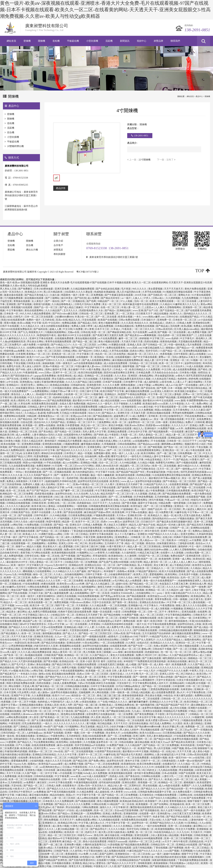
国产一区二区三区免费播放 (159, 506)
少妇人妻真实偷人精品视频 (165, 835)
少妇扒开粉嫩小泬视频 (121, 727)
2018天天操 (141, 295)
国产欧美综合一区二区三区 (16, 708)
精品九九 (138, 428)
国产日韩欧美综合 (146, 469)
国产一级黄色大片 (64, 475)
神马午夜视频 (156, 500)
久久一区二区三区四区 (85, 345)
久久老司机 (125, 441)
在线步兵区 (143, 643)
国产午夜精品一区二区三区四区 (180, 481)
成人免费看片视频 (197, 332)
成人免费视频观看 (30, 487)
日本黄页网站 (200, 618)
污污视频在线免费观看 (85, 664)
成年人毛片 (205, 385)
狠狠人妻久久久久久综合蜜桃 (192, 605)
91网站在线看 (99, 804)
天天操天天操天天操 (11, 689)
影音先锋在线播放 (33, 689)
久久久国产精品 (196, 664)
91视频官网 (199, 717)
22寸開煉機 (145, 160)
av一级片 (127, 298)
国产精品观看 (45, 810)
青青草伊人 (174, 612)
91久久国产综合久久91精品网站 (93, 699)
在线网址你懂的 (35, 348)
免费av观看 (104, 456)
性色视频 (90, 683)
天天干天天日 (121, 723)
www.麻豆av (115, 522)
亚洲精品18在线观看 (187, 845)
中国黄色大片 (101, 866)
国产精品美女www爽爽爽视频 (141, 335)
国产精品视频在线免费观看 (177, 494)
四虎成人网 (155, 494)
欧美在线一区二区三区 (121, 559)
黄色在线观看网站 (34, 310)
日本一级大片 (65, 407)
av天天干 (167, 841)
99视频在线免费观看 (166, 795)
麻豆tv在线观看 (65, 745)
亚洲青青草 (55, 841)
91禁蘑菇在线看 (118, 345)
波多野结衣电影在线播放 (149, 481)
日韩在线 (86, 332)
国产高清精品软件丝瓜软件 (14, 519)
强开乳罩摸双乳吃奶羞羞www (196, 472)
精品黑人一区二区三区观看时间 (21, 568)
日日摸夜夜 (47, 525)
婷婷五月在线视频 (67, 596)
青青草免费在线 (163, 599)
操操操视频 (49, 363)
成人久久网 (72, 702)
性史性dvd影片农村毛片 (70, 540)
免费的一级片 (34, 320)
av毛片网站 (118, 581)
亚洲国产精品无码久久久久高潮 (167, 823)
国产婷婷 (99, 435)
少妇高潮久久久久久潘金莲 (79, 292)
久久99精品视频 (128, 463)
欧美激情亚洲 (21, 509)
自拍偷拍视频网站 (74, 574)
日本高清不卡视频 (189, 574)
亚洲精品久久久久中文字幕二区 (166, 702)
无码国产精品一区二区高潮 (70, 460)
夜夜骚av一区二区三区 (41, 751)
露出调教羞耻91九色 (202, 705)
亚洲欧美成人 (106, 705)
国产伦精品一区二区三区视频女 (53, 531)
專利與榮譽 (59, 254)
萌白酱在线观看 (89, 478)
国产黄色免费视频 (144, 714)
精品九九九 (75, 320)
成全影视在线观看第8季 (70, 469)
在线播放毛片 (170, 764)
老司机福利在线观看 (110, 782)
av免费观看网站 (41, 391)
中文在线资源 (7, 469)
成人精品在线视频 (110, 401)
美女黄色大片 (50, 546)
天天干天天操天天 (174, 289)
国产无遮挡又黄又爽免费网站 (133, 866)
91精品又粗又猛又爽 (148, 553)
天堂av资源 (35, 739)
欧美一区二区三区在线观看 (23, 779)
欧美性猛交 (137, 506)
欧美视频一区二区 (96, 671)
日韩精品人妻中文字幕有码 (42, 407)
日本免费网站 (63, 348)
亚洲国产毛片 (91, 428)
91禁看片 (194, 460)
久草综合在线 (89, 599)
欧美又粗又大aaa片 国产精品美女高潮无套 (173, 742)
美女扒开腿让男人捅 (173, 727)
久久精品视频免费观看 (83, 289)
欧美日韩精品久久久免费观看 (145, 369)
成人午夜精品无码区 (180, 565)
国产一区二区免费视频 (121, 497)
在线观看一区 (110, 779)
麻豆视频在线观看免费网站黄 (128, 360)
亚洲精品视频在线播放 (31, 705)
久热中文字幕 (98, 711)
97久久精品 (206, 317)
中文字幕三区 (157, 338)
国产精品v (110, 310)
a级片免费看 (30, 345)
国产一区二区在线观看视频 (79, 751)
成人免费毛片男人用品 (119, 627)
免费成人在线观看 (203, 326)
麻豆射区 (42, 782)
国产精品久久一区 (127, 748)
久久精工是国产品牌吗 (102, 854)
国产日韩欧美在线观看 (146, 630)
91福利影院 (44, 345)
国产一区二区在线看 (106, 317)
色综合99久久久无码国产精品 (50, 422)
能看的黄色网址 (105, 537)
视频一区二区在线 (50, 556)
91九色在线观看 (202, 851)
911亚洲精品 (191, 823)
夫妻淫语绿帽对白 (46, 596)
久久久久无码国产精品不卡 (38, 475)
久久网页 (131, 643)
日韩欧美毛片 (201, 615)
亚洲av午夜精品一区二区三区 (59, 366)
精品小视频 (141, 689)
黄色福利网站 (14, 410)
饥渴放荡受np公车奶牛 (110, 621)
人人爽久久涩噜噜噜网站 (168, 307)
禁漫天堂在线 (192, 776)
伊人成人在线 (78, 680)
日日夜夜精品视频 (172, 733)
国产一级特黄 (140, 677)
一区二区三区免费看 (73, 581)
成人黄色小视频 (61, 826)
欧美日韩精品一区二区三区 (151, 587)
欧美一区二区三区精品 (197, 848)
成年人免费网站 (74, 537)
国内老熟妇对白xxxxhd (164, 519)
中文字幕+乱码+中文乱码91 (46, 323)
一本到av (18, 472)
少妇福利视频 (37, 761)
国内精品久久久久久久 (196, 314)
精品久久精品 (133, 789)
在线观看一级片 (148, 814)
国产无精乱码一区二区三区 (163, 295)
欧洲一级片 (143, 621)
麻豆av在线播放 (198, 354)
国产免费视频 (177, 848)
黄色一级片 (118, 453)
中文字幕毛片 (187, 338)
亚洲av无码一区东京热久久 (93, 786)
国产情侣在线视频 (135, 590)
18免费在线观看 (9, 478)
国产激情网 (124, 487)
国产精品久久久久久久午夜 (62, 789)
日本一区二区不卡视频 (24, 702)
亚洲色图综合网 (30, 649)
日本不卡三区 (102, 329)
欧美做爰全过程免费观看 (98, 581)
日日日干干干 (190, 441)
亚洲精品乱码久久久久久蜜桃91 (91, 559)
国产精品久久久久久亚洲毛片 (24, 627)
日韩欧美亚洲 (39, 503)
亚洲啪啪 (87, 866)
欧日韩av (164, 655)
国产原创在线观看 (73, 512)
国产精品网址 (84, 556)
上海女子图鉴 (144, 385)
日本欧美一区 (11, 314)
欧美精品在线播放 (60, 385)
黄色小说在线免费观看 (95, 841)
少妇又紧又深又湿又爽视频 (187, 814)
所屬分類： (133, 124)
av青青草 (100, 553)
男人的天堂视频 (162, 748)
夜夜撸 (60, 425)
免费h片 (190, 422)
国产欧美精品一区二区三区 (55, 717)
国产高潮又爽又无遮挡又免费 (108, 335)
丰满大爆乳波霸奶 (184, 696)
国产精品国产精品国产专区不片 (173, 705)
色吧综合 (203, 373)
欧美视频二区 (134, 708)
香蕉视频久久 (53, 714)
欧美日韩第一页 (159, 621)
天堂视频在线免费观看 (190, 342)
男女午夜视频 (41, 857)
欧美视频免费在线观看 (116, 531)
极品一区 (153, 512)
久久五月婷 (64, 509)
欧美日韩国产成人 (201, 491)
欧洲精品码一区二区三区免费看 (17, 494)
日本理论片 (70, 453)
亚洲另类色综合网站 (108, 640)
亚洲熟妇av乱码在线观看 (31, 699)
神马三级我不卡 (143, 578)
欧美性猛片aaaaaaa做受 (51, 764)
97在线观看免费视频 (185, 736)
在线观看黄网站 (66, 506)
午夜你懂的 (138, 491)
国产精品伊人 (95, 571)
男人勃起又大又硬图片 (116, 525)
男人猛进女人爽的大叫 (195, 509)
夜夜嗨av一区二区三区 (38, 354)
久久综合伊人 (178, 366)
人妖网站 (88, 708)
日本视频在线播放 (62, 388)
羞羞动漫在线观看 (14, 295)
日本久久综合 (21, 522)
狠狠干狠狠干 (195, 801)
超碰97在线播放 (172, 854)
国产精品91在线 (162, 739)
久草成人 (116, 329)
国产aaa (187, 456)
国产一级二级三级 (167, 453)
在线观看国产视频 (196, 497)
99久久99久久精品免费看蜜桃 (35, 314)
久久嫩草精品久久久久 (16, 338)
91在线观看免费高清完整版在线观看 (172, 475)
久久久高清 (127, 323)
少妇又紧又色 (196, 599)
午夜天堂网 (90, 537)
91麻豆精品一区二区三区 (188, 637)
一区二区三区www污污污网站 (79, 466)
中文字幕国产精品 (33, 640)
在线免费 (23, 758)
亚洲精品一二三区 (38, 841)
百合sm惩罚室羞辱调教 (127, 810)
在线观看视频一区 (21, 543)
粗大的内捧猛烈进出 (84, 472)
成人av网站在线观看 (88, 798)
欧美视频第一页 (145, 804)
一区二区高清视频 (117, 605)
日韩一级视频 (180, 599)
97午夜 (57, 711)
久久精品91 (166, 304)
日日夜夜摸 (50, 640)
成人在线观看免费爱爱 (164, 692)
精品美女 (11, 612)
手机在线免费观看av (196, 416)
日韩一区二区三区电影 (198, 686)
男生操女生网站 (36, 342)
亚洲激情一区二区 (193, 307)
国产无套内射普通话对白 (82, 860)
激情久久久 (106, 807)
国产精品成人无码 (88, 323)
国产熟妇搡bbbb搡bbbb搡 (148, 727)
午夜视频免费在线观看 (114, 388)
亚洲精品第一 (78, 814)
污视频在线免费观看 (192, 720)
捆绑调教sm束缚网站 (172, 444)
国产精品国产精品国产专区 (131, 472)
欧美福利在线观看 (126, 475)
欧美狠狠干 (151, 801)
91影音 (117, 612)
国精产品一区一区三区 (46, 307)
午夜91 (4, 475)
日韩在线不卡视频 (162, 649)
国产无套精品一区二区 (172, 310)
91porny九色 (11, 574)
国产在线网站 (162, 804)
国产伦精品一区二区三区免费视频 (161, 745)
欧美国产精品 (145, 748)
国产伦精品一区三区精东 (68, 432)
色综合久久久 (142, 323)
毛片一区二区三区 (149, 674)
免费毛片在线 (14, 366)
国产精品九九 (25, 742)
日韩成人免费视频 (93, 525)
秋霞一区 (81, 550)
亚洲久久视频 (80, 689)
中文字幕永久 (151, 605)
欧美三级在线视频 (110, 798)
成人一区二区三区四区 (152, 615)
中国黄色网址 (58, 736)
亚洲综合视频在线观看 (159, 413)
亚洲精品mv (43, 736)
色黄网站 (53, 543)
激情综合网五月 (78, 447)
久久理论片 (35, 801)
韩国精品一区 (158, 751)
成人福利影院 (151, 382)
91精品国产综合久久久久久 (83, 758)
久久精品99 (173, 590)
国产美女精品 (46, 432)
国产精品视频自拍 (103, 416)
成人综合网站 (49, 484)
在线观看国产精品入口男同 (18, 456)
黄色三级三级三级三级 (109, 696)
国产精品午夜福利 (114, 460)
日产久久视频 (23, 745)
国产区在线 (13, 379)
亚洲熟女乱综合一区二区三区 (100, 565)
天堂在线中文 (124, 683)
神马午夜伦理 (152, 531)
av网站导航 (17, 525)
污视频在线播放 (124, 519)
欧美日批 (88, 487)
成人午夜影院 (112, 435)
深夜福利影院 (21, 739)
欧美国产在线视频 (108, 320)
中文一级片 (195, 546)
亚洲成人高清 (135, 345)
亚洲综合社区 (52, 671)
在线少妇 (168, 537)
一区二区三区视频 (67, 438)
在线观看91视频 (159, 758)
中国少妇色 (173, 472)
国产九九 (23, 332)
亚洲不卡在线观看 (41, 512)
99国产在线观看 (187, 773)
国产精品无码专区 (111, 298)
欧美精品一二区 (30, 767)
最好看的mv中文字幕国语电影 (64, 838)
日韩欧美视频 (201, 835)
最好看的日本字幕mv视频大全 (165, 478)
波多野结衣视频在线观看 (155, 708)
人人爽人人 (28, 394)
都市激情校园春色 (178, 621)
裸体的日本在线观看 (52, 453)
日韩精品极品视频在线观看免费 (176, 630)
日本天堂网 (10, 692)
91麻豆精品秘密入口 (154, 348)
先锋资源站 (187, 689)
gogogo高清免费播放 (46, 376)
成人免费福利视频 (14, 556)
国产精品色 (182, 460)
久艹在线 (103, 702)
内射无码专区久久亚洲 (46, 646)
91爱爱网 (11, 742)
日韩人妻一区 (184, 531)
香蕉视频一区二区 (148, 782)
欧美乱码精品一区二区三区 (46, 668)
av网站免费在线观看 (17, 717)
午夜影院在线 (80, 767)
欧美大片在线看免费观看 (173, 571)
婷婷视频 (91, 640)
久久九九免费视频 (202, 786)
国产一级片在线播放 (195, 810)
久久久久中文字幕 (67, 755)
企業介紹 (58, 241)
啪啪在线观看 (75, 708)
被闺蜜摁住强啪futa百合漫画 (55, 649)
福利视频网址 (89, 587)
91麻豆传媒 (163, 528)
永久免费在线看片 (183, 792)
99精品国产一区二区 (108, 301)
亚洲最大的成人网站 (107, 441)
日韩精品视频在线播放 (77, 686)
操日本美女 (67, 298)
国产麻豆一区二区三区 (123, 699)
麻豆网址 (22, 612)
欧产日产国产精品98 (38, 491)
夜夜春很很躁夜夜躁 (133, 696)
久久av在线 (206, 646)
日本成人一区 (121, 369)
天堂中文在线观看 (81, 519)
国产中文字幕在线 (29, 537)
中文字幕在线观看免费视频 (162, 624)
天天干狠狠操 (121, 404)
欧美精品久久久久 (126, 469)
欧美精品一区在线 (104, 357)
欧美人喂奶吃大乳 (21, 401)
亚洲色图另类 (94, 385)
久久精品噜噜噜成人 (63, 304)
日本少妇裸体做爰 (44, 289)
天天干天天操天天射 (22, 637)
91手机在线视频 (53, 463)
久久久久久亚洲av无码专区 (113, 478)
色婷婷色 (183, 379)
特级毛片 (196, 500)
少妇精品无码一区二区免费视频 (81, 562)
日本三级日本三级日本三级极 (90, 546)
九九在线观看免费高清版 (22, 466)
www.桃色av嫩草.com (154, 317)
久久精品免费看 (85, 792)
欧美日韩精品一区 (21, 720)
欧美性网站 (171, 574)
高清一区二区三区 (104, 810)
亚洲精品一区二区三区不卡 (81, 422)
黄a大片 (181, 692)
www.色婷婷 (172, 338)
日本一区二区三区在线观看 (39, 317)
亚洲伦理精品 (177, 422)
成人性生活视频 (178, 708)
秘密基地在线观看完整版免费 (27, 618)
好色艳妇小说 (87, 857)
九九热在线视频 (30, 460)
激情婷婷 (183, 546)
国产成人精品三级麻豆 (72, 307)
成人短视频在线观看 (115, 851)
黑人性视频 (89, 652)
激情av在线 (45, 674)
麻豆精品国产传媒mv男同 (98, 512)
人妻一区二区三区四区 (64, 798)
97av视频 (13, 671)
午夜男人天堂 (197, 671)
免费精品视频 (69, 323)
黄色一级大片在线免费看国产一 (160, 581)
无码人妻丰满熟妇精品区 (160, 736)
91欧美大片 (19, 789)
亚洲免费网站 (94, 814)
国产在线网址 (118, 708)
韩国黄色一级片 (70, 295)
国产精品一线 (61, 525)
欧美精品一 (97, 848)
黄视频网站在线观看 (121, 428)
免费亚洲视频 (62, 602)
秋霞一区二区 (99, 332)
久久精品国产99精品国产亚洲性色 (50, 860)
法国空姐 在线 (115, 661)
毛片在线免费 (140, 332)
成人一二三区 (39, 835)
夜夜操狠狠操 (161, 863)
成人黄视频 (201, 779)
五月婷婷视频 (162, 497)
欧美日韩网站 (149, 453)
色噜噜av (122, 571)
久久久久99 (125, 447)
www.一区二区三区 (60, 748)
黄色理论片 (50, 689)
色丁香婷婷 (58, 807)
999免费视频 (25, 574)
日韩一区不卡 (69, 779)
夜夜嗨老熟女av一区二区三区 (54, 416)
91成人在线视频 (195, 366)
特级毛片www (85, 835)
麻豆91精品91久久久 (189, 466)
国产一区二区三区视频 (185, 649)
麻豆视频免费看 (51, 739)
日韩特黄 (200, 422)
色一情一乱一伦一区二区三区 (176, 652)
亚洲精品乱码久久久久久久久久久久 (81, 500)
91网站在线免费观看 (38, 587)
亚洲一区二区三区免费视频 (179, 838)
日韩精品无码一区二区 (163, 845)
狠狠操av (171, 348)
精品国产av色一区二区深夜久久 (40, 621)
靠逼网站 (16, 767)
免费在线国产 (178, 556)
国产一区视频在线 (203, 730)
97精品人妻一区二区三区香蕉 (91, 677)
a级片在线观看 (37, 522)
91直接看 (89, 419)
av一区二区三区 (94, 460)
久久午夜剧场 (177, 404)
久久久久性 (71, 658)
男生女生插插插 (143, 519)
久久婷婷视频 (173, 298)
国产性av (90, 764)
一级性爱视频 (179, 503)
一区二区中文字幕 (48, 773)
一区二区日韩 (68, 503)
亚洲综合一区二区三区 (186, 506)
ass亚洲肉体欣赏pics (51, 767)
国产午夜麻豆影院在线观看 (119, 295)
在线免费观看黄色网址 (149, 450)
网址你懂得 (15, 686)
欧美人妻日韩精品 (194, 723)
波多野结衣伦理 (115, 761)
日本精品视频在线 (125, 326)
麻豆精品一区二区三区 (107, 419)
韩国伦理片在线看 (144, 599)
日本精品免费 (143, 373)
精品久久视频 (34, 546)
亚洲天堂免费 (62, 289)
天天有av (121, 515)
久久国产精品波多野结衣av (184, 655)
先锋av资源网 (161, 646)
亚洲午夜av (51, 509)
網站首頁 (190, 96)
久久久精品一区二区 (189, 764)
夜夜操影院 (72, 854)
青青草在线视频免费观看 (59, 342)
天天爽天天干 (37, 481)
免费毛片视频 (69, 668)
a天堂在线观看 (42, 658)
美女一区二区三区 (112, 304)
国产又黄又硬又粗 (80, 848)
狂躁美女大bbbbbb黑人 (123, 593)
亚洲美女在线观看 (153, 711)
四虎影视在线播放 (45, 494)
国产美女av (100, 450)
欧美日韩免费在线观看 (149, 764)
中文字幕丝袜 (92, 307)
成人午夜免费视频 (155, 491)
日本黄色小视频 (188, 373)
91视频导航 (97, 394)
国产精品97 (60, 810)
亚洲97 (65, 447)
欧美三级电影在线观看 (77, 720)
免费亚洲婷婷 (44, 466)
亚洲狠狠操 (203, 829)
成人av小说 (172, 385)
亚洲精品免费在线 (202, 475)
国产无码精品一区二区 (52, 537)
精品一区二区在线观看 (148, 699)
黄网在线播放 (128, 385)
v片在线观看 (65, 773)
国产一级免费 (199, 587)
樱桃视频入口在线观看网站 (37, 571)
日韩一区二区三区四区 (97, 674)
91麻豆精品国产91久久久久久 (186, 593)
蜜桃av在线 (79, 388)
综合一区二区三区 (109, 463)
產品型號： (133, 128)
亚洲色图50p (164, 814)
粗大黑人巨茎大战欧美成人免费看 (192, 515)
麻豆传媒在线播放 (39, 795)
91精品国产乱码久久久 (156, 484)
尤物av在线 (74, 332)
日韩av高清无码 (165, 329)
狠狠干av (21, 546)
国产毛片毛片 (19, 664)
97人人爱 (90, 627)
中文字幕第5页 (121, 807)
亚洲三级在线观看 (87, 438)
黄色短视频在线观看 (86, 338)
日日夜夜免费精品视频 (80, 515)
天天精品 (64, 413)
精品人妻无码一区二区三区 (67, 652)
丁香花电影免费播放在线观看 (193, 860)
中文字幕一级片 (10, 537)
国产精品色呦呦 (112, 615)
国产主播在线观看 (152, 658)
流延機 (11, 128)
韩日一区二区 (65, 621)
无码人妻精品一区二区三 (152, 435)
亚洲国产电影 (85, 668)
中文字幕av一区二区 (198, 512)
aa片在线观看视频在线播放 (88, 363)
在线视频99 (6, 624)
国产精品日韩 (80, 761)
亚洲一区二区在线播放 (180, 826)
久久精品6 (196, 568)
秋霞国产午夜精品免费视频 (133, 394)
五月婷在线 (49, 320)
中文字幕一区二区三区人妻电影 (165, 394)
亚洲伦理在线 (55, 730)
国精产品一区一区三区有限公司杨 (63, 599)
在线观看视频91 (124, 357)
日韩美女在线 (34, 363)
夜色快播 (206, 466)
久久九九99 (183, 832)
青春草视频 (187, 835)
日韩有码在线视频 (44, 776)
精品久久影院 (94, 826)
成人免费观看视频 (55, 428)
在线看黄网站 (56, 832)
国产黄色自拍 (133, 776)
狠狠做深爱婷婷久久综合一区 (50, 478)
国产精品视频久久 (11, 633)
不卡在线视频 (158, 441)
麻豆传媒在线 (112, 835)
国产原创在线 (148, 388)
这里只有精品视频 (63, 559)
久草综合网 (24, 404)
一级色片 (105, 428)
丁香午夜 (177, 456)
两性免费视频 (51, 820)
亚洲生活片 (76, 525)
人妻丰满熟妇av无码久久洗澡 (47, 435)
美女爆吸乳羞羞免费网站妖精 (94, 658)
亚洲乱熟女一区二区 (173, 450)
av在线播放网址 (141, 441)
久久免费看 (136, 404)
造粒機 (11, 123)
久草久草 (115, 658)
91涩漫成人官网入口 (124, 587)
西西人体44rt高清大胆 (107, 466)
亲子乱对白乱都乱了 (177, 714)
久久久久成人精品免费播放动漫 (35, 652)
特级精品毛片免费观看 (70, 441)
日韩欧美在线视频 (131, 658)
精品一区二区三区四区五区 (62, 835)
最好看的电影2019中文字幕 (41, 450)
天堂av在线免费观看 (52, 627)
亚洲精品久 (111, 394)
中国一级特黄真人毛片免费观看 (185, 345)
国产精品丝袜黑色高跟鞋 (94, 497)
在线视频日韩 (111, 730)
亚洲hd (20, 528)
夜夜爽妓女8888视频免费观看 (147, 838)
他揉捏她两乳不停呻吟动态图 (61, 481)
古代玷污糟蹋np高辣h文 (129, 686)
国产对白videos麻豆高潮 (65, 314)
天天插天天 (197, 832)
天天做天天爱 (138, 413)
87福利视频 (64, 519)
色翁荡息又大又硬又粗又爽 (174, 584)
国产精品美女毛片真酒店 (130, 755)
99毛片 (173, 646)
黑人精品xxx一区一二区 (153, 540)
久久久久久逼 (16, 475)
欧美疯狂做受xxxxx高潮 (156, 404)
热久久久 (32, 351)
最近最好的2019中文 (17, 562)
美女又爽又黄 (161, 565)
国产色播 (59, 727)
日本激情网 (179, 686)
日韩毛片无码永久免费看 (88, 304)
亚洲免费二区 (112, 314)
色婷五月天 (91, 832)
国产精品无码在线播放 (53, 643)
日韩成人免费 (184, 323)
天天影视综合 (106, 379)
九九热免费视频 (190, 298)
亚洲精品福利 (124, 310)
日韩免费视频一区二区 (190, 453)
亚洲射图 (11, 304)
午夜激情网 (57, 658)
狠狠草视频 (129, 366)
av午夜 (70, 487)
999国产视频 (159, 578)
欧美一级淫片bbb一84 (180, 758)
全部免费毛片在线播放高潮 (101, 714)
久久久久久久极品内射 (18, 506)
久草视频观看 (96, 410)
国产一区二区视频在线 (73, 301)
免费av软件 (70, 550)
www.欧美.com (78, 776)
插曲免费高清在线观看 (155, 438)
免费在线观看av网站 (86, 820)
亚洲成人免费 (197, 425)
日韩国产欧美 (62, 851)
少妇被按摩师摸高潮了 (120, 574)
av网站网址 (159, 385)
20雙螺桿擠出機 (15, 146)
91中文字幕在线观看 (105, 487)
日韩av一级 (186, 618)
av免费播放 (40, 792)
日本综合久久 (37, 447)
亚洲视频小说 (136, 605)
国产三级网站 (53, 298)
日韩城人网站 (70, 351)
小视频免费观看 (71, 444)
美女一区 (187, 478)
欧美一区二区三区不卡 (171, 363)
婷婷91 (208, 366)
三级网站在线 (185, 795)
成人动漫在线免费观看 (116, 363)
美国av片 (71, 795)
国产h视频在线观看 (86, 801)
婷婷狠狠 (144, 338)
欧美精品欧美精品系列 (132, 801)
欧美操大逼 (148, 857)
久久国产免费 (170, 820)
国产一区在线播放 (188, 385)
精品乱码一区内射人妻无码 (171, 525)
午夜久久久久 (7, 388)
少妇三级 (59, 497)
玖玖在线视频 (91, 379)
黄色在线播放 (44, 664)
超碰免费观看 (178, 497)
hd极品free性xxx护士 (110, 407)
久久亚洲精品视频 (26, 630)
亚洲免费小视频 (73, 845)
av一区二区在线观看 (77, 624)
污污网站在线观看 (41, 553)
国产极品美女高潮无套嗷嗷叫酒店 (175, 522)
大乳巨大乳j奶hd (42, 807)
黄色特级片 (51, 441)
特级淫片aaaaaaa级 (118, 841)
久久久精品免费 (98, 605)
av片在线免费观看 (108, 338)
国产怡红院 (80, 298)
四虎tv (104, 522)
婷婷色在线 (6, 789)
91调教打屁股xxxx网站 (51, 534)
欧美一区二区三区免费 (198, 804)
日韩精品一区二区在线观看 (130, 720)
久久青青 (57, 512)
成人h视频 (131, 664)
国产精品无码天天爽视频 (200, 525)
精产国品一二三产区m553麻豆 (52, 630)
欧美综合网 (34, 643)
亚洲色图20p (27, 382)
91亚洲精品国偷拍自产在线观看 (134, 860)
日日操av (67, 767)
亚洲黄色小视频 (34, 770)
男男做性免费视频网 (183, 413)
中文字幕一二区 (141, 668)
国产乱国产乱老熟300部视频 (114, 562)
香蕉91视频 (10, 323)
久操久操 (55, 295)
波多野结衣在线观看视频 (74, 410)
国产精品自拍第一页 (177, 789)
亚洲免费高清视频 (31, 444)
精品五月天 (102, 727)
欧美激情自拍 (116, 556)
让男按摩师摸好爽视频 (21, 646)
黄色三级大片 (205, 807)
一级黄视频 (82, 506)
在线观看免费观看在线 (71, 590)
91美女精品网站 (91, 643)
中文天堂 (191, 419)
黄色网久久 (202, 338)
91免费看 (78, 329)
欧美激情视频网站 (165, 829)
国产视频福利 (37, 590)
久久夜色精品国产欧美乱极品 (99, 540)
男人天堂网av (124, 668)
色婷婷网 (16, 460)
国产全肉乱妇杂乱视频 (108, 289)
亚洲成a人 (101, 568)
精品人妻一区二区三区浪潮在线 (144, 546)
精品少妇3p (89, 863)
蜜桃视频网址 (183, 596)
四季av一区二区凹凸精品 (196, 394)
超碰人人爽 (56, 329)
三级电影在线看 (186, 543)
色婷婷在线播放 (62, 397)
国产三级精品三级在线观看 (28, 727)
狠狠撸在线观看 (149, 618)
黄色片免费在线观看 (196, 289)
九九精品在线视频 (168, 770)
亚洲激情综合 (122, 854)
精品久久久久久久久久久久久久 (174, 717)
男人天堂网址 (154, 537)
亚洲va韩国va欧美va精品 (40, 848)
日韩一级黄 (162, 422)
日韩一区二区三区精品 (76, 534)
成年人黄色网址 (35, 369)
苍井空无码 (152, 351)
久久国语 (178, 723)
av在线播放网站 (130, 733)
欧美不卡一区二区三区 (88, 522)
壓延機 (11, 250)
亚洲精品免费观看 (117, 432)
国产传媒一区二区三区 (148, 366)
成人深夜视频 (163, 609)
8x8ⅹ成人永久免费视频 (95, 773)
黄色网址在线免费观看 (73, 714)
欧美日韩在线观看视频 (91, 373)
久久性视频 (89, 742)
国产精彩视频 (155, 447)
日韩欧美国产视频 (54, 655)
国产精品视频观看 (137, 596)
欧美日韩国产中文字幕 (112, 391)
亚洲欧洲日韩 (64, 689)
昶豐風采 (58, 250)
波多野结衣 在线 (110, 500)
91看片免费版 (94, 369)
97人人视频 (127, 301)
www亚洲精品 (123, 491)
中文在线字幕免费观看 (90, 528)
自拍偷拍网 (91, 456)
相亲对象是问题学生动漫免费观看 (141, 304)
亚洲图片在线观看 (198, 708)
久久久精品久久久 (30, 326)
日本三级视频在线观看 (21, 658)
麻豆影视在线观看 (134, 652)
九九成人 (137, 711)
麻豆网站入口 (201, 826)
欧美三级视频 (104, 652)
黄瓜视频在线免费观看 (64, 674)
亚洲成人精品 (7, 531)
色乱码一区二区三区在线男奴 (111, 354)
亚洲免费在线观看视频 (195, 351)
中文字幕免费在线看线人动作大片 (151, 683)
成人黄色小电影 (201, 751)
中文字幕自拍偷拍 (93, 851)
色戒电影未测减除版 (105, 292)
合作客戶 (58, 245)
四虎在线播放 (152, 342)
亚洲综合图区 (129, 782)
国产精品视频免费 (159, 432)
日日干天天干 (100, 503)
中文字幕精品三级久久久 (36, 615)
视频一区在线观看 (103, 612)
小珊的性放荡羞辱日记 (95, 845)
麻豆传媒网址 (196, 382)
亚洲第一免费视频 (83, 609)
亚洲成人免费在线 (113, 814)
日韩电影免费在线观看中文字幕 (155, 792)
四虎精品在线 (197, 841)
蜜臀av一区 (165, 357)
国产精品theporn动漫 (149, 444)
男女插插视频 (186, 770)
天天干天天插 (14, 773)
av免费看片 (30, 782)
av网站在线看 (81, 618)
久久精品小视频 (146, 463)
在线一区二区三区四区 (50, 351)
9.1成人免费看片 (138, 416)
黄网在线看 (130, 621)
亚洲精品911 (13, 385)
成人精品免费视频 (104, 326)
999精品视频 (24, 550)
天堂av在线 (155, 820)
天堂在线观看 (89, 320)
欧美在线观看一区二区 (41, 602)
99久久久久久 (140, 289)
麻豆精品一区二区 (72, 841)
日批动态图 (27, 422)
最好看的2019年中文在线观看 (158, 401)
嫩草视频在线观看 (26, 531)
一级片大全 (140, 624)
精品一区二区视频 (135, 543)
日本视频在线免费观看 (178, 491)
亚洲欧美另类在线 (44, 637)
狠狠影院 (107, 826)
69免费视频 (127, 835)
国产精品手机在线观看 (178, 817)
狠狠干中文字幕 (190, 854)
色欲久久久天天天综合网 (59, 761)
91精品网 (190, 683)
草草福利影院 (100, 556)
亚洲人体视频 (18, 581)
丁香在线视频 (161, 848)
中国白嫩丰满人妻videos (88, 366)
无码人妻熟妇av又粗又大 (185, 357)
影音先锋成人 (8, 528)
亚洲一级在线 (7, 736)
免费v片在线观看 (180, 767)
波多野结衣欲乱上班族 (190, 624)
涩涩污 (206, 556)
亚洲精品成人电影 (74, 627)
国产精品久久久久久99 (142, 767)
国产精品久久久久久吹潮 (197, 733)
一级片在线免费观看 (156, 826)
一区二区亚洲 (126, 609)
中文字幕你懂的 (15, 310)
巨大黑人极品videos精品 (187, 329)
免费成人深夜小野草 (82, 326)
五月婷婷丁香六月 (36, 789)
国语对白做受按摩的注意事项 (119, 373)
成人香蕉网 (134, 388)
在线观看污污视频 (106, 860)
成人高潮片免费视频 (117, 739)
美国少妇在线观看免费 (13, 320)
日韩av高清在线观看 (198, 755)
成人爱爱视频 (66, 546)
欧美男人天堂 (168, 487)
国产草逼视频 (25, 304)
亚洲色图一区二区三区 (32, 428)
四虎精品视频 (144, 475)
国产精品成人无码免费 (168, 326)
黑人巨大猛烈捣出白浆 (129, 292)
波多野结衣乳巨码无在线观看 (93, 481)
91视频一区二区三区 (202, 360)
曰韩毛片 (18, 317)
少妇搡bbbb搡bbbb (64, 317)
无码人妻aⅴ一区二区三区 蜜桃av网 (133, 649)
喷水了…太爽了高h (120, 438)
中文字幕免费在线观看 (120, 677)
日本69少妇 (173, 317)
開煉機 (207, 96)
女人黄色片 (38, 301)
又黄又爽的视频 (201, 456)
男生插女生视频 (154, 696)
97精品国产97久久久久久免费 (173, 671)
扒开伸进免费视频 (144, 497)
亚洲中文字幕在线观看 (41, 338)
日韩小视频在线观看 (188, 646)
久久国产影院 (90, 621)
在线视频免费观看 (64, 338)
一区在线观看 (177, 432)
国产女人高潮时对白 (84, 770)
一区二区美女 (128, 314)
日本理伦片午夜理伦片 (21, 792)
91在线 (78, 487)
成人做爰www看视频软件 (141, 680)
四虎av (80, 674)
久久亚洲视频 (82, 475)
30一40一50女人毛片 (145, 671)
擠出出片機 (32, 250)
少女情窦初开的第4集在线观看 (88, 509)
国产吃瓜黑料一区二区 (141, 739)
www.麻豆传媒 (146, 407)
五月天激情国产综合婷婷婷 (157, 633)
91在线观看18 (71, 730)
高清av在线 (62, 320)
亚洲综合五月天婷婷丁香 (130, 484)
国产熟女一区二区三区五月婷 (179, 447)
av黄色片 (180, 376)
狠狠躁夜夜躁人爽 (203, 630)
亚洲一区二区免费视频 (91, 295)
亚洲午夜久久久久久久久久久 (117, 630)
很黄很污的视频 (42, 304)
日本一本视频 (175, 388)
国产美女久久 (156, 779)
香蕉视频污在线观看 (22, 307)
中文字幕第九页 (35, 565)
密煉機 (11, 114)
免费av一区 (38, 578)
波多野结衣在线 (64, 494)
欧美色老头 (27, 748)
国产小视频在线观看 (187, 463)
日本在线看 (50, 770)
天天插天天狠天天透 (132, 342)
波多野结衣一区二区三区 (142, 422)
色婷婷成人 (43, 702)
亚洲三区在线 (72, 497)
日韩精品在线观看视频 (18, 503)
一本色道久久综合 (28, 674)
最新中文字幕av (10, 705)
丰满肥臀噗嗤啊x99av (198, 401)
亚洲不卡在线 (168, 531)
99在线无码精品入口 (165, 832)
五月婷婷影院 (74, 736)
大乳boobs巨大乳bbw (131, 798)
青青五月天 (75, 866)
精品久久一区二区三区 (16, 602)
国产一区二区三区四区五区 (122, 450)
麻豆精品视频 (142, 742)
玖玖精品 (42, 838)
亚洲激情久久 (50, 823)
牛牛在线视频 (197, 789)
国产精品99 (181, 677)
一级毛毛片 (135, 456)
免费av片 (50, 348)
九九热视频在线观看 (109, 820)
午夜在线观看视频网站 (73, 671)
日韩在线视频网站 (127, 444)
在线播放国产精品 (190, 317)
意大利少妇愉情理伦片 (172, 416)
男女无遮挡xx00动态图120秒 (67, 379)
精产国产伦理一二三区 (140, 646)
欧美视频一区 (30, 425)
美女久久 (76, 587)
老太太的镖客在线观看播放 (56, 326)
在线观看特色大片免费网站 (78, 435)
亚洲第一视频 (72, 733)
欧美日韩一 (29, 540)
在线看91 (165, 553)
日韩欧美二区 (138, 537)
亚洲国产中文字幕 (21, 696)
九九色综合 (115, 503)
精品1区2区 (89, 441)
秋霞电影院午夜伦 (47, 335)
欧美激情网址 (47, 460)
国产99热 (21, 369)
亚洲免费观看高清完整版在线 (115, 838)
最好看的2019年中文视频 (86, 401)
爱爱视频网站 (157, 574)
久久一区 (190, 404)
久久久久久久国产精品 (179, 587)
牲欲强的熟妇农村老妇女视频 (171, 857)
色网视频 (28, 438)
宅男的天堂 (137, 487)
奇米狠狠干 (110, 571)
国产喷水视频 (130, 503)
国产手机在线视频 (18, 593)
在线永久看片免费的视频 (73, 404)
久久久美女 (121, 376)
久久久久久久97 (180, 425)
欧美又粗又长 (204, 773)
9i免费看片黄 (166, 512)
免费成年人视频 (32, 484)
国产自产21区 (151, 310)
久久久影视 (206, 506)
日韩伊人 (139, 826)
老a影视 (41, 413)
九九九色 (95, 494)
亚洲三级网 (139, 736)
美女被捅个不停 (77, 369)
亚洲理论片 (6, 509)
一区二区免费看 (125, 714)
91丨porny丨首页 (161, 593)
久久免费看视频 (9, 776)
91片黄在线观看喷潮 (109, 599)
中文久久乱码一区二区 (40, 397)
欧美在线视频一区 (11, 444)
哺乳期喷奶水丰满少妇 (175, 658)
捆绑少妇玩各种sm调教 (157, 550)
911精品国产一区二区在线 (121, 804)
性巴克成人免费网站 (161, 723)
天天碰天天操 (36, 593)
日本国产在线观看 (113, 382)
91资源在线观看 (79, 413)
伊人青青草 (117, 792)
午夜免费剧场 (167, 605)
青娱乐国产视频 (20, 590)
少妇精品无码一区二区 (63, 615)
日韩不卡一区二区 (151, 761)
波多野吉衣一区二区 (107, 742)
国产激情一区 (120, 602)
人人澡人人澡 (133, 453)
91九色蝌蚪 (44, 798)
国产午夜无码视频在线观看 (61, 357)
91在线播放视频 (74, 428)
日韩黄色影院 (169, 761)
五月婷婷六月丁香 (114, 543)
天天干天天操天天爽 (33, 599)
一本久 (138, 317)
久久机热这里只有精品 (164, 379)
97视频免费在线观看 (104, 515)
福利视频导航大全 (118, 550)
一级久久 (48, 723)
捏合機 (11, 132)
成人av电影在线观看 (170, 786)
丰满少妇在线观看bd (200, 621)
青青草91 (11, 550)
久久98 (182, 798)
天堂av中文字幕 (56, 624)
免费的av (197, 531)
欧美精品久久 (155, 515)
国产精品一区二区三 (34, 786)
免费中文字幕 (103, 857)
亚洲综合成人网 (198, 584)
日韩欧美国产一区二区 (146, 559)
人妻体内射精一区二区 (201, 820)
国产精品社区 (26, 478)
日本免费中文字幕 (133, 382)
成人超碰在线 (103, 792)
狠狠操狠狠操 (53, 447)
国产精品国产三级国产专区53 (54, 680)
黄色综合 (16, 394)
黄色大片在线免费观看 (122, 655)
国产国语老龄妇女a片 (22, 376)
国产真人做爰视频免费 (57, 593)
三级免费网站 (104, 422)
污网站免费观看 (90, 807)
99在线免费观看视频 (89, 596)
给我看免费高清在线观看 (45, 404)
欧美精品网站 (199, 596)
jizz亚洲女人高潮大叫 (162, 391)
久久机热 (103, 438)
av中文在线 (12, 382)
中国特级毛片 (58, 702)
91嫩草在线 (180, 512)
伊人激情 (110, 519)
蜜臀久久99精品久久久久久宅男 (44, 581)
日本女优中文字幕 (138, 432)
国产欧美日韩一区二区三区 (37, 711)
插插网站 (149, 755)
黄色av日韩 (191, 748)
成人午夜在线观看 (195, 450)
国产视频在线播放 (46, 540)
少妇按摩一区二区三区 (52, 854)
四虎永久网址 (137, 351)
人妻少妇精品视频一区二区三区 (72, 829)
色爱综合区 (21, 643)
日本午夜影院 (181, 354)
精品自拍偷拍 (57, 795)
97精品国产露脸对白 (147, 571)
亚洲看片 (25, 379)
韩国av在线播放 (163, 410)
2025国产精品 (206, 441)
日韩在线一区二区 (171, 699)
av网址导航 (37, 671)
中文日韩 (68, 329)
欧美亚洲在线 (65, 376)
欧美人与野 (67, 705)
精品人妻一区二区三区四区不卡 (183, 435)
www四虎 (95, 630)
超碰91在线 (122, 584)
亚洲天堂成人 (118, 674)
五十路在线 (67, 711)
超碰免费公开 (121, 416)
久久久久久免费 (111, 385)
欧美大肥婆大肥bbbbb (157, 720)
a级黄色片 (113, 637)
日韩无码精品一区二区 (13, 733)
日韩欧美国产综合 (21, 512)
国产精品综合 (26, 419)
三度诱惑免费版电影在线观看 (164, 689)
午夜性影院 (15, 723)
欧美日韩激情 (26, 776)
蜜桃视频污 (190, 782)
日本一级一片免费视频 (93, 733)
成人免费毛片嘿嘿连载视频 (43, 612)
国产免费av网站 (97, 761)
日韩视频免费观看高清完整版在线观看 (109, 506)
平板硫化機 (13, 142)
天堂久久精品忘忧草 (33, 441)
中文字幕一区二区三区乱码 (119, 410)
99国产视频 (178, 748)
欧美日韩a (25, 671)
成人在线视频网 (84, 810)
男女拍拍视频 (150, 786)
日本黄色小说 (204, 742)
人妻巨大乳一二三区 (173, 776)
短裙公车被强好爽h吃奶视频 (50, 382)
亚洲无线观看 (189, 612)
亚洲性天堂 (124, 413)
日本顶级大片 (149, 320)
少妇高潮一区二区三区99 (77, 394)
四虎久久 (171, 323)
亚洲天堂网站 (188, 534)
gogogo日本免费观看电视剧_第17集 (41, 410)
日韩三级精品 (57, 419)
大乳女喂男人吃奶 (27, 692)
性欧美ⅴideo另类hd (135, 425)
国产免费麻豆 (26, 289)
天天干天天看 (184, 751)
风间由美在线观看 (87, 789)
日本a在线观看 (152, 487)
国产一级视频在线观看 (94, 637)
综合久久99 (95, 413)
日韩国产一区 (128, 640)
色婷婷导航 (73, 478)
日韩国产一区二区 (14, 497)
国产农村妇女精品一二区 (121, 568)
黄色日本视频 (116, 425)
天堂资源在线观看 (79, 630)
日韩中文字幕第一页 (96, 574)
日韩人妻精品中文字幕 (53, 487)
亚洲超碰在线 (177, 804)
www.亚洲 (138, 310)
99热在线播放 (127, 742)
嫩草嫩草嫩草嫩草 (139, 702)
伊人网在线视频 (101, 692)
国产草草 (89, 568)
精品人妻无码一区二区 (156, 562)
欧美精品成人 (158, 323)
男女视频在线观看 (41, 379)
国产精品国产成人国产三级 (60, 578)
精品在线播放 (162, 314)
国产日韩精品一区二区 (155, 345)
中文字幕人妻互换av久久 (92, 823)
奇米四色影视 (188, 745)
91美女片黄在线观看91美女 (191, 680)
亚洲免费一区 (164, 320)
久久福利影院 (129, 553)
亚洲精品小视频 (89, 463)
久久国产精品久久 (100, 655)
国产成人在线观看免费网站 (97, 360)
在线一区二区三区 (110, 307)
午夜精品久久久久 (16, 348)
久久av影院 (205, 823)
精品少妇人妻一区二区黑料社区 (125, 786)
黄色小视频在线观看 (109, 342)
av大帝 (180, 428)
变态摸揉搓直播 (33, 472)
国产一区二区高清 (100, 593)
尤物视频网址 (39, 543)
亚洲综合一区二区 (186, 643)
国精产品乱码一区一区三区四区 (165, 509)
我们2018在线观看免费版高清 (17, 329)
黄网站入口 (43, 385)
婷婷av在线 (98, 519)
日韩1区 (166, 366)
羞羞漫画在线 (70, 528)
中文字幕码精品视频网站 (179, 615)
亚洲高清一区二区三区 (64, 354)
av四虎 (108, 848)
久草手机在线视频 (152, 292)
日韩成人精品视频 (141, 692)
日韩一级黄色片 (64, 363)
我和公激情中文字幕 (56, 369)
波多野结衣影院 (193, 363)
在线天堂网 (136, 562)
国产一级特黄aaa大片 (187, 469)
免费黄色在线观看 (81, 748)
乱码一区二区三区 (191, 578)
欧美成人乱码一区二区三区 (179, 779)
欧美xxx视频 (24, 323)
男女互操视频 (88, 727)
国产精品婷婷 (94, 388)
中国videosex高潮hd (80, 602)
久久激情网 (131, 556)
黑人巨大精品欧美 (53, 292)
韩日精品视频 (105, 723)
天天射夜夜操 (62, 848)
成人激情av (44, 692)
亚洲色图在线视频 (52, 444)
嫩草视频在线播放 (91, 444)
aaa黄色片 (136, 438)
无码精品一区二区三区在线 (144, 363)
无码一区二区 (141, 301)
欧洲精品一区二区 (156, 590)
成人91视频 (78, 568)
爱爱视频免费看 (20, 761)
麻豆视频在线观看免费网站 (187, 633)
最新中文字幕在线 (148, 503)
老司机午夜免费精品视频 (147, 773)
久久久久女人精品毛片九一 (60, 699)
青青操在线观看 (22, 301)
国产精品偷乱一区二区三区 (144, 584)
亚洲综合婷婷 (74, 643)
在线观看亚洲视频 (179, 484)
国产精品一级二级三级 (85, 342)
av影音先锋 (166, 382)
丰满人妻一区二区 (131, 307)
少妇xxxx (55, 491)
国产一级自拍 (53, 301)
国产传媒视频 (117, 590)
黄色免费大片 (44, 388)
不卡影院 (160, 714)
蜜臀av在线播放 (47, 425)
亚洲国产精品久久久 (104, 668)
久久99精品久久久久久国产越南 (70, 571)
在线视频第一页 (85, 357)
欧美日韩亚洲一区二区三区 (104, 618)
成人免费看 (94, 298)
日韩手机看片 (41, 515)
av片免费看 (196, 540)
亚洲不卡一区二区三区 (65, 373)
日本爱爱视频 (72, 425)
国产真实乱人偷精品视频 (111, 789)
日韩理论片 (51, 590)
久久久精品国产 (54, 310)
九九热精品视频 (191, 668)
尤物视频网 (85, 692)
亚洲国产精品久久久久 (90, 779)
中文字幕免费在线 (196, 692)
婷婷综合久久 (121, 767)
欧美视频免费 (179, 664)
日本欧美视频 (7, 369)
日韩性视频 (6, 363)
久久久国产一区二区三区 (85, 397)
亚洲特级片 (151, 428)
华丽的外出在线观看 (50, 779)
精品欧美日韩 (7, 435)
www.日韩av (45, 373)
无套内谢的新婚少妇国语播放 (16, 755)
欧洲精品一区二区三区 (77, 655)
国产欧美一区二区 (14, 655)
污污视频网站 (72, 727)
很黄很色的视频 (169, 342)
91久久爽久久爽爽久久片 (43, 519)
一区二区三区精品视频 (91, 730)
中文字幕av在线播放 (137, 512)
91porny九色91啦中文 (57, 565)
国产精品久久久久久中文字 (122, 863)
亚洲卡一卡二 (64, 484)
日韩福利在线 (78, 385)
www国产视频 (172, 851)
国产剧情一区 (145, 664)
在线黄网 (202, 612)
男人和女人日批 (9, 289)
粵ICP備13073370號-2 (87, 272)
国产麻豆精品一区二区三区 (50, 686)
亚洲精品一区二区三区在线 (23, 432)
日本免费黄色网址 (95, 739)
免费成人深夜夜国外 (17, 481)
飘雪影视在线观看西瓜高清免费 (147, 807)
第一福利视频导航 (145, 705)
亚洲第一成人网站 (182, 559)
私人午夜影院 (145, 565)
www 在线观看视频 (131, 401)
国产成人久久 (70, 633)
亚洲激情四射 (131, 814)
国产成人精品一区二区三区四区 (138, 528)
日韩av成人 (158, 298)
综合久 (20, 413)
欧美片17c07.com (36, 357)
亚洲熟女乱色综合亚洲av (153, 602)
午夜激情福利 (18, 357)
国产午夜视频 (68, 556)
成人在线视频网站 (80, 593)
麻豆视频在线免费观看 (138, 391)
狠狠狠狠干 (204, 748)
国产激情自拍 (178, 866)
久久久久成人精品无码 (101, 767)
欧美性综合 (174, 578)
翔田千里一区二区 (65, 605)
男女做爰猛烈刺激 (165, 376)
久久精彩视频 (113, 553)
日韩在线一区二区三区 (91, 314)
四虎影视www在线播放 (158, 425)
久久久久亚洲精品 (123, 826)
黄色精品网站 (147, 376)
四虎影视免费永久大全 (91, 310)
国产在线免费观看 (196, 798)
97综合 (77, 621)
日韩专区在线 (32, 556)
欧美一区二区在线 (16, 491)
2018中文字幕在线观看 (60, 782)
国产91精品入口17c (61, 345)
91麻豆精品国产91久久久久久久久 (145, 851)
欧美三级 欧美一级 (168, 618)
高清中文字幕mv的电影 (161, 677)
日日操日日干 (148, 522)
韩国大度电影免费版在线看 (21, 683)
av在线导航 (199, 758)
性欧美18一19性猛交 (177, 540)
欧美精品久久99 (34, 292)
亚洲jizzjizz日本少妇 (81, 416)
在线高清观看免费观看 (86, 407)
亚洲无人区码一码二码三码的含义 (178, 674)
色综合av (200, 543)
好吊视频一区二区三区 (163, 627)
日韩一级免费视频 (192, 407)
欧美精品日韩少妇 (68, 823)
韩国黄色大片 (36, 332)
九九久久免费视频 (144, 410)
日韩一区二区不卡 (157, 612)
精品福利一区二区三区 (108, 770)
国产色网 (91, 301)
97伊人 (147, 298)
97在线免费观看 (32, 584)
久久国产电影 (30, 773)
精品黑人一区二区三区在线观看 (119, 717)
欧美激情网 (165, 559)
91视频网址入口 (112, 528)
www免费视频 (26, 500)
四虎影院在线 (50, 817)
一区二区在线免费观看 (113, 643)
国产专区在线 (112, 509)
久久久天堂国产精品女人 (170, 640)
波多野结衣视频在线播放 (64, 692)
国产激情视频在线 (160, 866)
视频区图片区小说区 (196, 444)
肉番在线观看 (49, 584)
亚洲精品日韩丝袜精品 (45, 755)
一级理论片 (63, 640)
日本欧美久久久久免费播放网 (59, 801)
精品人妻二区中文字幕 (157, 360)
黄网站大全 (184, 295)
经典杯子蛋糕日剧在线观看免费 (191, 537)
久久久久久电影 (117, 829)
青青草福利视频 (184, 627)
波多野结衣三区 (131, 522)
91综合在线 (40, 730)
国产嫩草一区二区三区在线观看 (77, 491)
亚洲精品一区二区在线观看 (99, 376)
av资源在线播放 (88, 702)
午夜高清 (127, 329)
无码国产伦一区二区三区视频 (154, 556)
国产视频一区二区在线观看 (172, 332)
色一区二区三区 (144, 832)
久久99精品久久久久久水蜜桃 (181, 807)
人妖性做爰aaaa (35, 733)
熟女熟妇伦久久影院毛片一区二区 (138, 397)
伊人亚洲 (96, 717)
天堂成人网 (28, 686)
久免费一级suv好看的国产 (191, 761)
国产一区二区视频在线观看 (57, 472)
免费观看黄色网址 (138, 500)
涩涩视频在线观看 (175, 419)
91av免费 (84, 854)
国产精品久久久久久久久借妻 (99, 469)
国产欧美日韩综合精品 (196, 388)
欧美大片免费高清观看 (162, 301)
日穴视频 (78, 773)
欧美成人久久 (30, 534)
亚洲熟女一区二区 (180, 360)
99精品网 (32, 416)
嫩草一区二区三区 (128, 338)
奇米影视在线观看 (122, 848)
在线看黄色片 (70, 786)
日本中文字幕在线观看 (103, 686)
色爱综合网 (53, 413)
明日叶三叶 (151, 655)
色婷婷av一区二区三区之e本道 (145, 841)
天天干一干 (169, 460)
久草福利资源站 (205, 534)
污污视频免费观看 (14, 298)
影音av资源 (127, 599)
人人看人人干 (180, 382)
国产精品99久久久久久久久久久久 (75, 450)
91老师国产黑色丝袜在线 (108, 751)
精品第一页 (68, 522)
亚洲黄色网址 (95, 447)
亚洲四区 (133, 376)
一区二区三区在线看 (186, 301)
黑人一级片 (141, 509)
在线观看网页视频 (97, 550)
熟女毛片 (107, 369)
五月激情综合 (147, 795)
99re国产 (48, 727)
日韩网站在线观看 (151, 776)
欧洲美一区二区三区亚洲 (17, 578)
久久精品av (30, 413)
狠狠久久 (6, 664)
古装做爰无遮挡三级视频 (111, 664)
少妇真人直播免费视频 (64, 683)
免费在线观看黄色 (116, 348)
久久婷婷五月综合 (62, 609)
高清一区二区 (139, 447)
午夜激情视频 (11, 428)
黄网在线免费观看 (41, 609)
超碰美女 (109, 649)
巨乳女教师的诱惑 (32, 723)
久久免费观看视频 (41, 696)
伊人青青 (89, 329)
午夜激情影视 (30, 373)
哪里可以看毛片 (120, 456)
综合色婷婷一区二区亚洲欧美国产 (176, 335)
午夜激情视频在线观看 (86, 782)
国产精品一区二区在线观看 (157, 686)
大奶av (81, 683)
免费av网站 (203, 404)
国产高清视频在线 (150, 810)
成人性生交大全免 (89, 817)
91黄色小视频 (78, 826)
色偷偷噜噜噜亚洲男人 (190, 581)
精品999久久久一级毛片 (100, 404)
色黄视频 (6, 702)
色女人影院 (27, 360)
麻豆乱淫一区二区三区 (200, 661)
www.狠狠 (118, 652)
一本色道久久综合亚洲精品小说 (67, 456)
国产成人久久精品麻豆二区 (100, 584)
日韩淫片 (119, 758)
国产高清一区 (41, 419)
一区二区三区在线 (141, 854)
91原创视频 (114, 845)
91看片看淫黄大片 (117, 546)
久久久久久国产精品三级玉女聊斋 (84, 382)
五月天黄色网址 (181, 410)
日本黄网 (21, 354)
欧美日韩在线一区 (144, 609)
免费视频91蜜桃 (102, 453)
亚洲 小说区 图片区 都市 (93, 661)
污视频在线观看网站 (56, 332)
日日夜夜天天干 (145, 314)
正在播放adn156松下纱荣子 (134, 637)
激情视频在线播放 (52, 633)
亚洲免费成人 (122, 537)
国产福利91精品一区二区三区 (16, 559)
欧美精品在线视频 (177, 661)
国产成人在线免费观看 (44, 469)
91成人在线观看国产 (97, 776)
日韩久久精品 (101, 351)
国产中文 (175, 720)
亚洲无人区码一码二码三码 (73, 543)
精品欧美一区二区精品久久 (149, 568)
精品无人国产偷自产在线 (47, 500)
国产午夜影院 (111, 447)
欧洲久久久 (176, 314)
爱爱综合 (101, 863)
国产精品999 (85, 351)
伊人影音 (37, 550)
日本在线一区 (23, 469)
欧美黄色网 (119, 512)
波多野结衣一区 (140, 823)
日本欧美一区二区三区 (185, 320)
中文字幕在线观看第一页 (168, 407)
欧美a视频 (187, 326)
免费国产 (187, 786)
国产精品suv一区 (186, 348)
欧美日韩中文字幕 (134, 460)
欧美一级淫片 (18, 565)
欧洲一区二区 (102, 708)
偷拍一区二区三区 (43, 574)
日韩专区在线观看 (112, 366)
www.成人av (128, 481)
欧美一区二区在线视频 (164, 466)
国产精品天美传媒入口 (37, 295)
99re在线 (59, 751)
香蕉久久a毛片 (14, 438)
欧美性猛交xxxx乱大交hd (161, 596)
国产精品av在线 (22, 609)
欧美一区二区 (120, 422)
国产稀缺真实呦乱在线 (120, 332)
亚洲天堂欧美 (44, 826)
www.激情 (180, 401)
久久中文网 (132, 674)
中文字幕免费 (62, 776)
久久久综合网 (81, 494)
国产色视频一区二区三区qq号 (177, 730)
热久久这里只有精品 (172, 810)
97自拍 (71, 810)
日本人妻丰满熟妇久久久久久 (39, 829)
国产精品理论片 (99, 829)
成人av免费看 (23, 435)
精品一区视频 (85, 453)
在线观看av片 (74, 360)
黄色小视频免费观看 (109, 323)
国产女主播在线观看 (43, 720)
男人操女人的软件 (32, 366)
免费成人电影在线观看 (101, 689)
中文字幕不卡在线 (105, 472)
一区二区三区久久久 (144, 329)
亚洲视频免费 (185, 397)
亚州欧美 (153, 416)
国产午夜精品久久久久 (115, 680)
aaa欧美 (152, 332)
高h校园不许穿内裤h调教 (49, 394)
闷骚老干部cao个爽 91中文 (65, 391)
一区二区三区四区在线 (177, 568)
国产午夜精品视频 (11, 649)
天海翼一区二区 (129, 435)
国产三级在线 (59, 708)
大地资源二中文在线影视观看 (87, 649)
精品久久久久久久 (138, 478)
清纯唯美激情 (37, 509)
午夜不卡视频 (37, 677)
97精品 (193, 711)
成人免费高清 (78, 640)
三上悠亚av (148, 307)
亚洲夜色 (77, 863)
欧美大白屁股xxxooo (151, 733)
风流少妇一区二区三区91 (94, 425)
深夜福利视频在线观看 (164, 860)
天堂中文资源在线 (166, 680)
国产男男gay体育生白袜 (113, 596)
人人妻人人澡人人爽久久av (183, 562)
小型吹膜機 (13, 137)
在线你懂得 (76, 742)
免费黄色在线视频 (145, 326)
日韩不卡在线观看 (10, 326)
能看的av (33, 764)
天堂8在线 (17, 786)
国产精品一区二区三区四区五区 (96, 633)
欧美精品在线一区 (69, 661)
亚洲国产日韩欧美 (129, 618)
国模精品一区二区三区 (200, 658)
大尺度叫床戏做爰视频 (30, 661)
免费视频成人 (94, 680)
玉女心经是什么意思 (45, 438)
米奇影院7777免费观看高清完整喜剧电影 (145, 661)
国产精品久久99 (9, 661)
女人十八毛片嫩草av (126, 534)
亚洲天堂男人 (28, 385)
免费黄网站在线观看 (15, 416)
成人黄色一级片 (162, 664)
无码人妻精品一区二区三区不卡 (46, 562)
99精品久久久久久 (118, 702)
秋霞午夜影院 (54, 522)
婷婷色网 (193, 379)
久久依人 (59, 574)
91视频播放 (177, 609)
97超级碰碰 (127, 509)
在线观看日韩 (163, 767)
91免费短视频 (32, 525)
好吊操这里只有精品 (201, 767)
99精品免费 (164, 503)
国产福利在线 (41, 329)
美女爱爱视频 (156, 289)
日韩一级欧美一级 (120, 692)
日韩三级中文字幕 (89, 391)
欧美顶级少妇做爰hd (186, 391)
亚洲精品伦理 (76, 565)
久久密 (113, 866)
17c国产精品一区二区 (171, 351)
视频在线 (59, 720)
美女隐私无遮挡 (74, 419)
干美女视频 (19, 363)
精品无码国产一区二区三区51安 (117, 494)
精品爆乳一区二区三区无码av (136, 466)
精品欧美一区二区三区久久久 (143, 354)
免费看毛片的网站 (166, 463)
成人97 (192, 677)
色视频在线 (67, 739)
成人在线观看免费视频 (185, 369)
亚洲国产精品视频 (166, 397)
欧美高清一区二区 (74, 832)
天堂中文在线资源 (102, 602)
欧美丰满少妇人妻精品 (44, 506)
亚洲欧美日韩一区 (137, 515)
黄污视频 (91, 723)
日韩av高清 (119, 633)
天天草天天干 (67, 820)
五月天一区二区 (166, 469)
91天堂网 (57, 466)
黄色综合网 (35, 758)
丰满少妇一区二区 (84, 317)
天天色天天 (31, 497)
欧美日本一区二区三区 (42, 605)
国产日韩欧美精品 (127, 565)
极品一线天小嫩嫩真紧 (103, 475)
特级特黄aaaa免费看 (15, 351)
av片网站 (103, 345)
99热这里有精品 (154, 460)
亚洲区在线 (54, 503)
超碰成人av (147, 419)
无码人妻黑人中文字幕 (95, 432)
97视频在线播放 (186, 519)
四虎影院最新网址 (43, 851)
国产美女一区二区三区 (96, 590)
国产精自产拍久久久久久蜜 (60, 677)
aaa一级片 (157, 854)
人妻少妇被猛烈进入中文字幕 (170, 755)
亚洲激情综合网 (201, 323)
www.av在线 (22, 605)
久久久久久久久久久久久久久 (166, 668)
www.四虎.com (134, 348)
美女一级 (159, 419)
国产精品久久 (109, 413)
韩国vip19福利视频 (33, 463)
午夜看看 (79, 739)
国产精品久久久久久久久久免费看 (19, 798)
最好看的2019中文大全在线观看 (75, 335)
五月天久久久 (71, 310)
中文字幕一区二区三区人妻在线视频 (186, 602)
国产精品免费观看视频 (59, 401)
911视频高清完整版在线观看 (178, 292)
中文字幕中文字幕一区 (104, 748)
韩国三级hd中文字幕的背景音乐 (30, 624)
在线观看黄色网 (119, 646)
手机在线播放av (178, 863)
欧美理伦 (115, 481)
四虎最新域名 (84, 503)
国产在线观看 (26, 515)
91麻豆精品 (22, 795)
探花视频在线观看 (34, 298)
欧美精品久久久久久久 (163, 643)
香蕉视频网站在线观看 (12, 770)
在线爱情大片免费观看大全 (133, 779)
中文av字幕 (81, 578)
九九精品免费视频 (80, 717)
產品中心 (199, 96)
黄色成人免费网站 (130, 419)
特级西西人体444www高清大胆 (28, 714)
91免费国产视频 (167, 428)
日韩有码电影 (60, 866)
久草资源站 (95, 624)
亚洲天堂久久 (106, 758)
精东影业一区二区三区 (84, 696)
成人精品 (78, 376)
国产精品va (64, 814)
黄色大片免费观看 (124, 689)
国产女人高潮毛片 (146, 640)
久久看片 (110, 484)
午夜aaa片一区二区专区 (177, 500)
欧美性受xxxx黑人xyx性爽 (71, 584)
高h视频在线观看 (34, 655)
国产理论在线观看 (18, 447)
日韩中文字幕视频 (41, 708)
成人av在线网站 (71, 463)
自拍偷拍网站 (144, 593)
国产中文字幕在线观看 (145, 357)
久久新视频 (142, 494)
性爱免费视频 (41, 456)
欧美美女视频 (126, 317)
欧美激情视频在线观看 (64, 553)
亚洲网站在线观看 (200, 528)
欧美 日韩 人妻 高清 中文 (120, 671)
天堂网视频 (186, 851)
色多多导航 (159, 817)
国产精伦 (203, 369)
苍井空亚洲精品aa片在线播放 (90, 745)
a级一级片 (185, 590)
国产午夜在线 (134, 633)
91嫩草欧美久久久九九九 (186, 304)
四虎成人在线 (117, 776)
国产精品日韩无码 (62, 664)
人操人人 (138, 298)
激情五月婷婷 (105, 587)
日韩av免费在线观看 (129, 320)
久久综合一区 (199, 817)
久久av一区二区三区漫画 (68, 637)
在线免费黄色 (204, 419)
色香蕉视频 (166, 354)
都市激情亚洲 (46, 497)
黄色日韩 (99, 835)
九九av (124, 500)
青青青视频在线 (178, 801)
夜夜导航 (25, 553)
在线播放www (39, 401)
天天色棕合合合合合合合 (165, 373)
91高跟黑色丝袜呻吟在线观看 (118, 624)
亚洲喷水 (142, 534)
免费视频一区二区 (195, 727)
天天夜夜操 (82, 605)
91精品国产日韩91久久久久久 (50, 360)
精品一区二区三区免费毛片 (58, 618)
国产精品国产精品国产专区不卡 (88, 348)
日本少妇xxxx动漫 (42, 559)
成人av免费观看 (134, 581)
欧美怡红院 (199, 559)
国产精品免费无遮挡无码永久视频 (133, 379)
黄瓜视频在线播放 (26, 736)
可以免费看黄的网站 (44, 742)
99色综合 (168, 696)
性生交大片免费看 (186, 829)
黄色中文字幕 (133, 761)
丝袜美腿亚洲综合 (26, 388)
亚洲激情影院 (129, 407)
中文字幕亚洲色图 (105, 491)
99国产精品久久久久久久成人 (164, 534)
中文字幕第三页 (85, 354)
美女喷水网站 (96, 543)
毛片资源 (126, 289)
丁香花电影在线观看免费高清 (87, 531)
